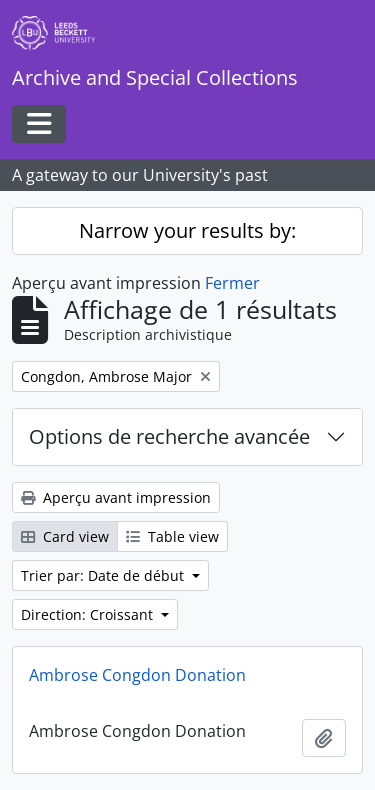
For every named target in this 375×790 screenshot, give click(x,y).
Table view (172, 536)
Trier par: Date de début (104, 575)
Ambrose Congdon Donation (137, 675)
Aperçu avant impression (116, 497)
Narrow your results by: (187, 230)
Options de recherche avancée (169, 436)
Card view (65, 536)
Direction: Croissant (89, 614)
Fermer (232, 283)
